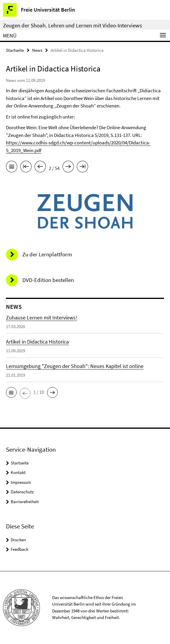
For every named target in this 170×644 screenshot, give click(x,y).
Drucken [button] (18, 540)
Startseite (15, 50)
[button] (11, 392)
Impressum (21, 482)
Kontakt (18, 472)
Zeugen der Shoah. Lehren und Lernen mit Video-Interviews (72, 25)
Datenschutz (22, 492)
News (37, 50)
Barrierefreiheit (25, 502)
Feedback (20, 549)
